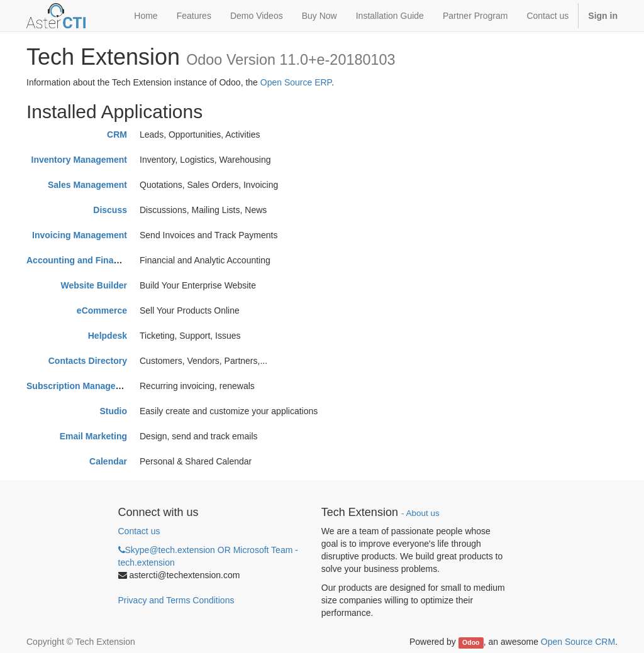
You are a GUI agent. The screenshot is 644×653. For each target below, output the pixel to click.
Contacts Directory (88, 361)
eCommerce (102, 310)
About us (422, 513)
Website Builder (94, 285)
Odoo (471, 642)
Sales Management (87, 185)
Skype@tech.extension (208, 556)
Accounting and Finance (78, 260)
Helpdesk (108, 336)
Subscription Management (81, 386)
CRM (117, 134)
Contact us (139, 531)
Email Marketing (93, 436)
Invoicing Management (80, 235)
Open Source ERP (296, 82)
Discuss (110, 210)
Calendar (108, 461)
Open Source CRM (578, 642)
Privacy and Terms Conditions (176, 600)
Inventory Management (79, 160)
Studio (113, 411)
